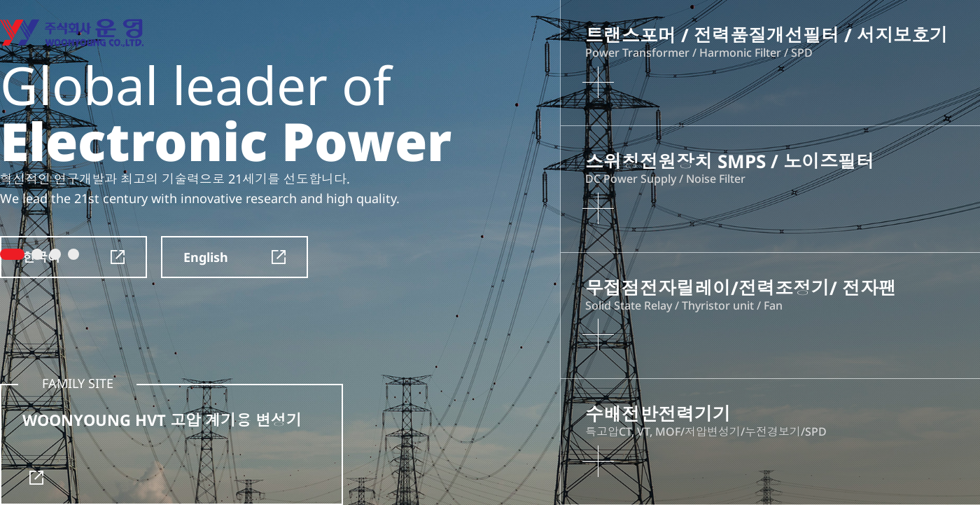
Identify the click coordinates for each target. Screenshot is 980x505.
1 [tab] (12, 254)
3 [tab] (55, 254)
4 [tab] (73, 254)
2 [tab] (37, 254)
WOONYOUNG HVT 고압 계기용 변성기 (162, 447)
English (234, 257)
